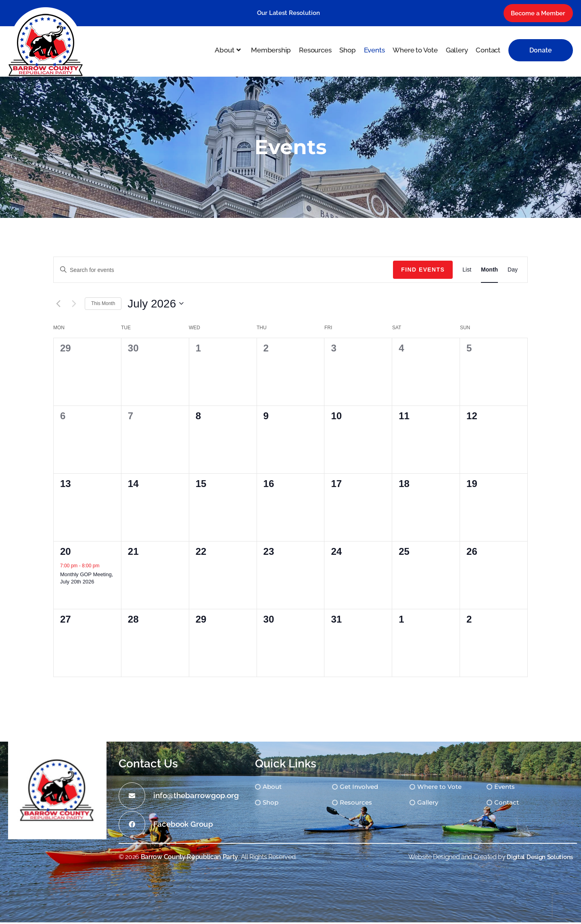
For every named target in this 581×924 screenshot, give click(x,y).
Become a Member (533, 15)
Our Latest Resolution (288, 15)
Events (520, 788)
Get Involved (368, 788)
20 (66, 553)
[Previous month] (58, 305)
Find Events (423, 271)
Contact (521, 804)
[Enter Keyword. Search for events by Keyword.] (223, 271)
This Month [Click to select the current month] (103, 305)
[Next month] (74, 305)
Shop (276, 804)
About (277, 788)
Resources (365, 804)
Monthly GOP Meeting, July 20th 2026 (87, 579)
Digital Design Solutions (538, 858)
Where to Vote (452, 788)
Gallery (439, 804)
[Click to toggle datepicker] (156, 305)
